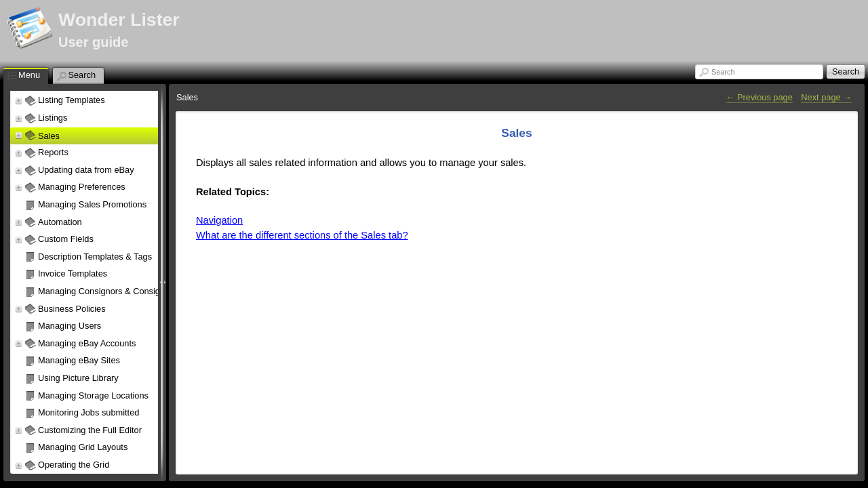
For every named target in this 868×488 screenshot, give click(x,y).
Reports (53, 152)
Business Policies (72, 309)
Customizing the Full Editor (90, 430)
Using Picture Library (78, 378)
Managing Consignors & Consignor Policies (121, 291)
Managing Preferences (82, 187)
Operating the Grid (74, 465)
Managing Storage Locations (93, 395)
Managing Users (70, 326)
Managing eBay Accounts (87, 343)
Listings (53, 118)
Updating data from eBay (86, 170)
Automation (60, 222)
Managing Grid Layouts (83, 447)
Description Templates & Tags (95, 257)
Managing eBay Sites (79, 360)
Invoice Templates (73, 273)
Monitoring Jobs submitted (88, 412)
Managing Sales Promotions (92, 204)
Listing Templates (72, 100)
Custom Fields (66, 239)
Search (723, 72)
